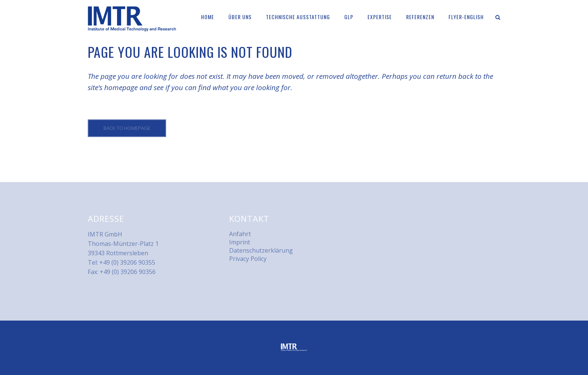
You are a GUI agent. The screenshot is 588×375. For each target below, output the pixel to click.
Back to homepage (127, 128)
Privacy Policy (248, 259)
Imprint (240, 242)
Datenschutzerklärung (261, 250)
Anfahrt (240, 234)
